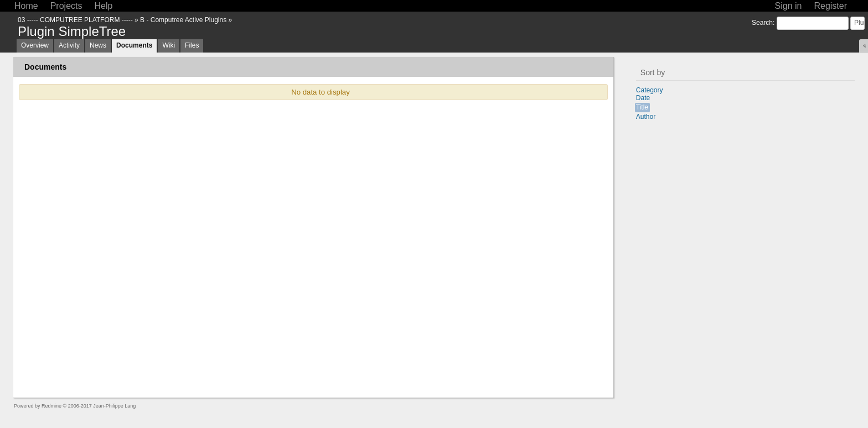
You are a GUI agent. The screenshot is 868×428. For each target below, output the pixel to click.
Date (643, 98)
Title (642, 107)
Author (646, 117)
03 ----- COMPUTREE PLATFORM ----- (75, 20)
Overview (35, 45)
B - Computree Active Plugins (183, 20)
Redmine (51, 406)
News (98, 45)
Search (762, 23)
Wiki (169, 45)
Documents (134, 45)
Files (192, 45)
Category (650, 90)
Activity (69, 45)
